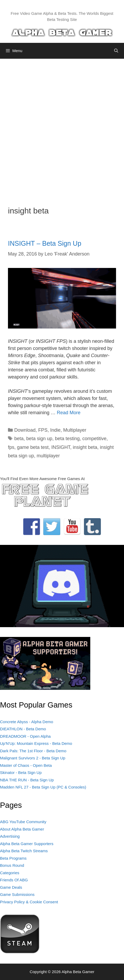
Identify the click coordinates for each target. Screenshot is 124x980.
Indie (55, 430)
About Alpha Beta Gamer (22, 829)
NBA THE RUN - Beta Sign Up (27, 780)
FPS (43, 430)
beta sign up (39, 439)
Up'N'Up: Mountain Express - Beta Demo (36, 743)
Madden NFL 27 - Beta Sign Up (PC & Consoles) (43, 787)
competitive (94, 439)
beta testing (67, 439)
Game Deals (11, 887)
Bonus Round (12, 865)
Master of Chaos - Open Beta (26, 765)
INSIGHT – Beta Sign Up (45, 243)
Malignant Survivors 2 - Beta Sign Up (33, 758)
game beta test (33, 447)
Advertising (10, 836)
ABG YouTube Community (23, 822)
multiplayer (48, 456)
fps (11, 447)
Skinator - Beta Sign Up (21, 772)
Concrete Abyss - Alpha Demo (27, 722)
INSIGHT (61, 447)
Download (25, 430)
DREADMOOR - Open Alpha (25, 736)
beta (19, 439)
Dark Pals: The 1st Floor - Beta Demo (33, 751)
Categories (10, 873)
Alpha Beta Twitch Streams (24, 851)
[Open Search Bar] (116, 51)
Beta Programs (13, 858)
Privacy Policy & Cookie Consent (29, 902)
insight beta (85, 447)
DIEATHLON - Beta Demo (23, 729)
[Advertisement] (62, 128)
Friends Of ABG (14, 880)
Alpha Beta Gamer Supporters (27, 844)
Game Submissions (17, 894)
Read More (69, 413)
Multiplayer (75, 430)
